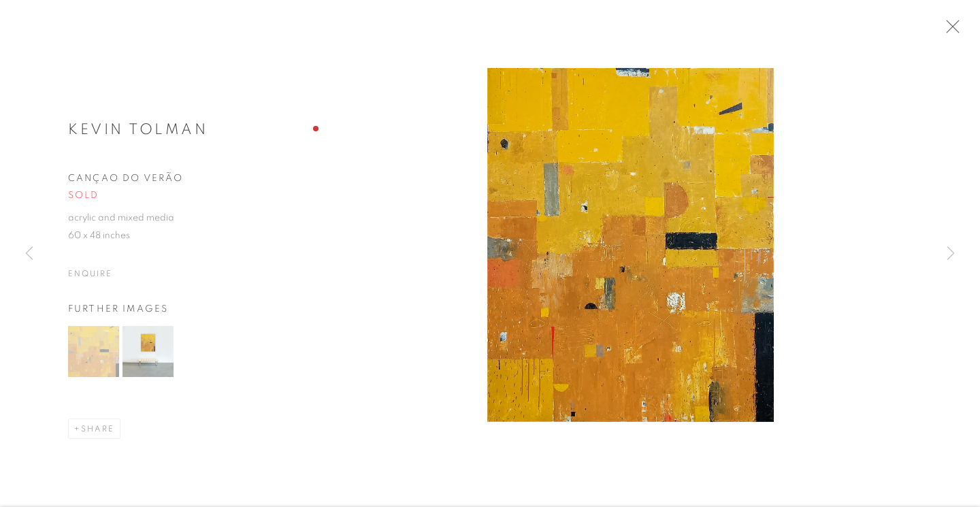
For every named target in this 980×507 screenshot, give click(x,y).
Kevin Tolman (138, 133)
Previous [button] (29, 254)
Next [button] (951, 254)
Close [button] (954, 31)
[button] (94, 356)
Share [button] (98, 433)
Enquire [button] (90, 278)
